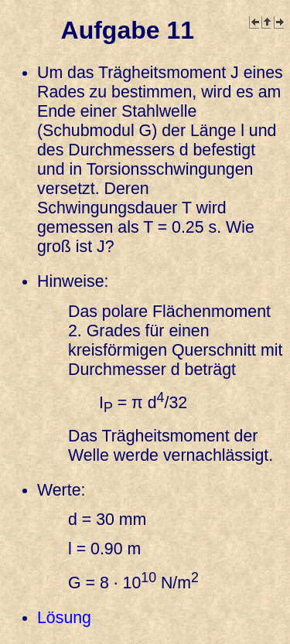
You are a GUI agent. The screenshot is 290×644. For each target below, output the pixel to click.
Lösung (64, 618)
